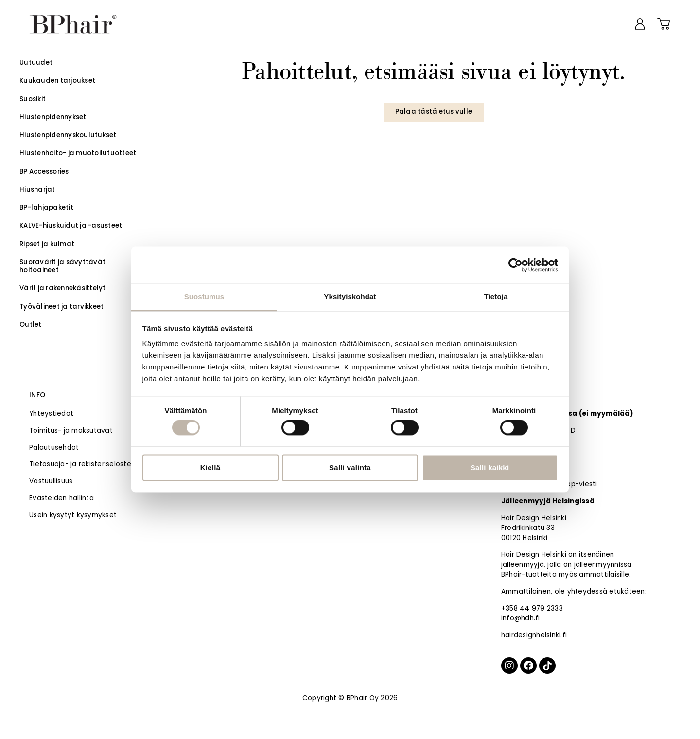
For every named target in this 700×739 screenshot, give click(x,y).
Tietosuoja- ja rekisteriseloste (80, 464)
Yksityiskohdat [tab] (350, 296)
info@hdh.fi (521, 618)
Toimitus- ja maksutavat (71, 431)
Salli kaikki (490, 467)
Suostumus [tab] (204, 296)
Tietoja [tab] (496, 296)
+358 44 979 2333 (532, 608)
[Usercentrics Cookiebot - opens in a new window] (516, 265)
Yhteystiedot (51, 413)
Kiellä (210, 467)
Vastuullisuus (51, 481)
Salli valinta (350, 467)
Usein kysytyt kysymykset (73, 515)
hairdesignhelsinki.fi (534, 635)
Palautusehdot (54, 448)
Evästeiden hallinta (61, 498)
